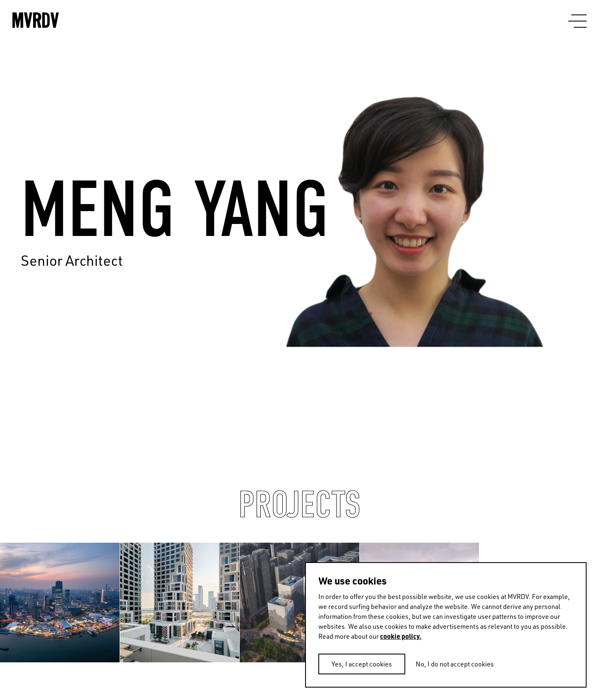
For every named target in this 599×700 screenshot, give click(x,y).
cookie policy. (401, 636)
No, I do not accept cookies (455, 664)
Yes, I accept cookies (362, 664)
